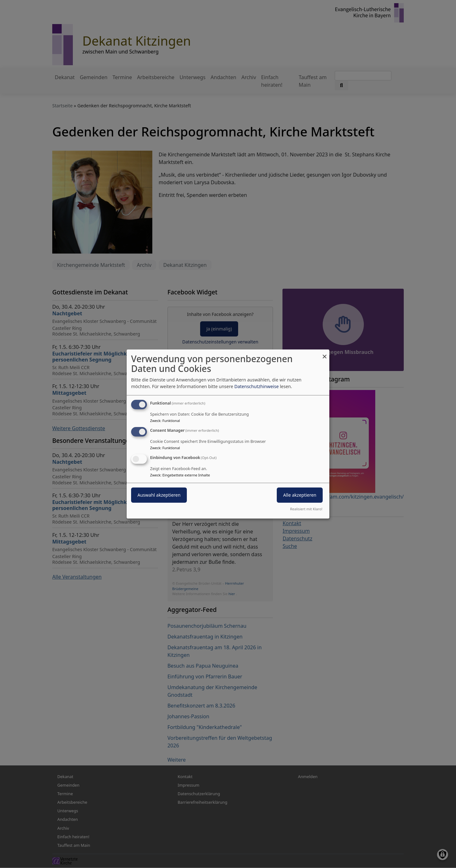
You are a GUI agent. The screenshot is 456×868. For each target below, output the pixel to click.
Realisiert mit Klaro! (306, 509)
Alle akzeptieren (300, 495)
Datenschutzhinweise (256, 386)
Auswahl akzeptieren (159, 495)
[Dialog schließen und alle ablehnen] (325, 353)
